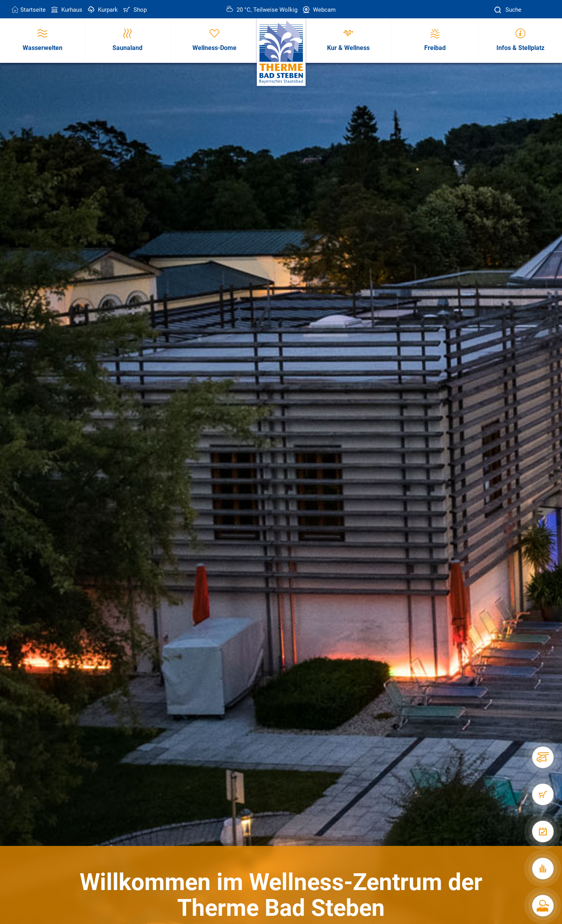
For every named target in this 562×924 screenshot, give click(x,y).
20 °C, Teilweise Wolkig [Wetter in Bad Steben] (262, 10)
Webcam (318, 10)
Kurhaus (66, 10)
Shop (134, 10)
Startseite (29, 10)
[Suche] (499, 10)
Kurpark (102, 10)
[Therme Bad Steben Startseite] (281, 53)
